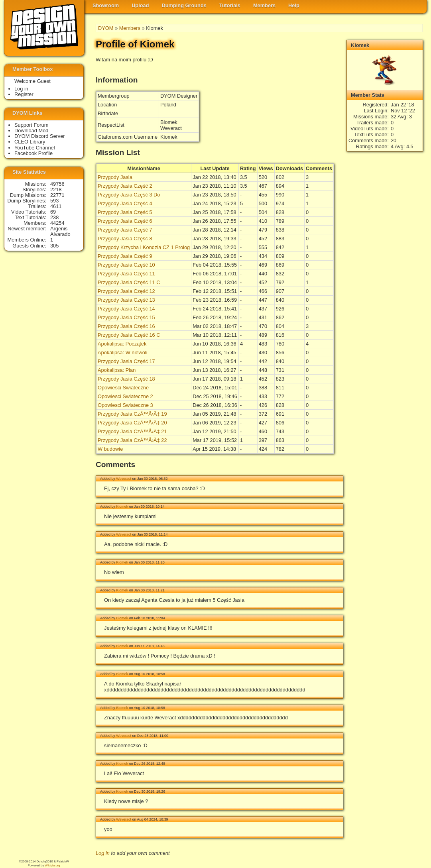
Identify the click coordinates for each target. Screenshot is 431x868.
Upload (140, 5)
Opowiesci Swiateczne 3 (125, 405)
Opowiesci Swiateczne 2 (125, 396)
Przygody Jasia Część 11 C (129, 282)
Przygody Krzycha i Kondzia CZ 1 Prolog (144, 247)
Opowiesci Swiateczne (123, 388)
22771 (57, 195)
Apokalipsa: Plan (117, 370)
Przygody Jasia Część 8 (125, 239)
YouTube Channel (35, 148)
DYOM (106, 28)
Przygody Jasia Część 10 (126, 265)
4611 (56, 206)
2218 (56, 190)
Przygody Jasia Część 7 (125, 230)
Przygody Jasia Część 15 (126, 317)
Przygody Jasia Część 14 (126, 309)
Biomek (122, 618)
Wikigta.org (52, 865)
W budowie (110, 449)
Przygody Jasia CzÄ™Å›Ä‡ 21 (132, 431)
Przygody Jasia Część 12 (126, 291)
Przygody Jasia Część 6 (125, 221)
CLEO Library (30, 142)
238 (54, 217)
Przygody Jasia (115, 177)
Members (264, 5)
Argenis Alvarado (60, 231)
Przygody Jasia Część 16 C (129, 335)
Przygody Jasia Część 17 (126, 361)
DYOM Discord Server (40, 136)
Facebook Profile (33, 153)
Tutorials (230, 5)
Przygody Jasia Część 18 (126, 379)
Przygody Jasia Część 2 (125, 186)
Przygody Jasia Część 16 (126, 326)
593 (54, 201)
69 (53, 212)
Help (294, 5)
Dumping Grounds (184, 5)
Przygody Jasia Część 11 (126, 274)
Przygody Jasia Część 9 (125, 256)
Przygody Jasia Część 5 (125, 212)
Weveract (124, 479)
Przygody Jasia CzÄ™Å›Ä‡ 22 (132, 440)
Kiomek (122, 507)
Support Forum (31, 125)
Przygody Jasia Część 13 (126, 300)
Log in (103, 853)
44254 (57, 223)
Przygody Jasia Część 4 (125, 203)
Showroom (106, 5)
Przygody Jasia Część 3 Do (129, 195)
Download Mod (31, 131)
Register (24, 94)
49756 (57, 184)
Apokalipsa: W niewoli (122, 353)
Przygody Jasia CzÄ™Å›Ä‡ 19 (132, 414)
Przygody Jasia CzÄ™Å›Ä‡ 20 (132, 423)
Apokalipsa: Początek (122, 344)
